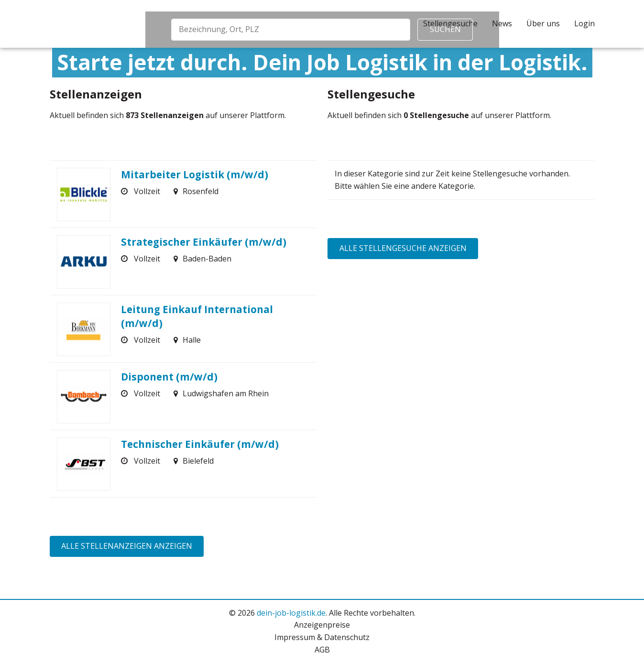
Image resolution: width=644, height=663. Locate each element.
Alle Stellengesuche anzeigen (403, 248)
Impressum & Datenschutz (322, 637)
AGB (322, 650)
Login (584, 23)
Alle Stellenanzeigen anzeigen (127, 546)
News (502, 23)
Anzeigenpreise (322, 625)
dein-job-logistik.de (291, 613)
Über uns (543, 23)
